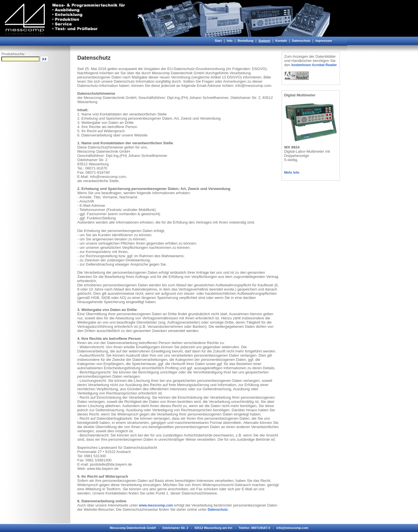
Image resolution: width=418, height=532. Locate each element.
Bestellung (246, 41)
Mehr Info (292, 173)
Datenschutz (301, 41)
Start (218, 41)
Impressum (324, 41)
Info (230, 41)
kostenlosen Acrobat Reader (314, 65)
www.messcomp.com (156, 505)
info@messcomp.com (292, 528)
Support (264, 41)
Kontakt (281, 41)
